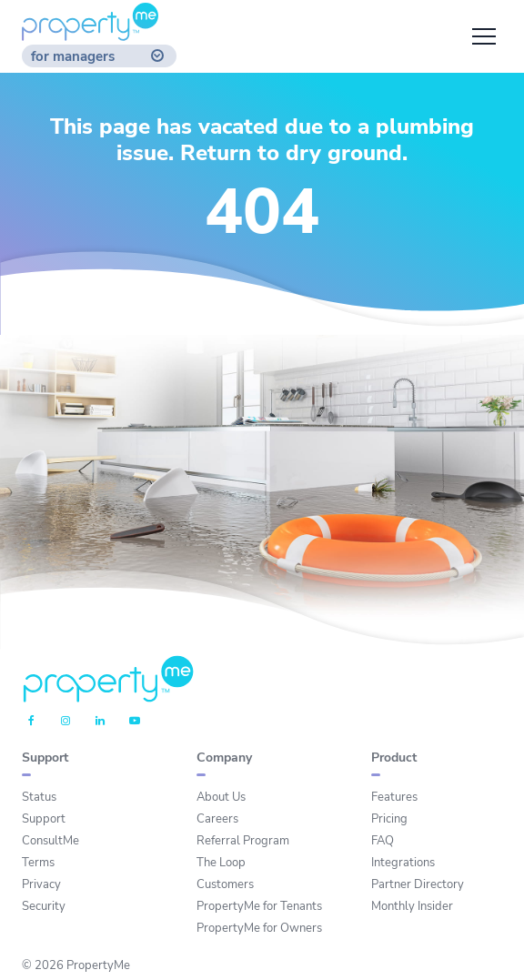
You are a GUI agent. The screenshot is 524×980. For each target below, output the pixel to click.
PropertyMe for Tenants (259, 906)
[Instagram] (65, 722)
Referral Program (243, 841)
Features (394, 797)
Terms (38, 863)
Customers (225, 884)
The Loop (221, 863)
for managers (73, 57)
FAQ (383, 841)
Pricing (389, 819)
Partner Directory (418, 884)
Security (44, 906)
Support (44, 819)
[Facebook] (31, 722)
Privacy (41, 884)
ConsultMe (50, 841)
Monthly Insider (412, 906)
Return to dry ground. (294, 153)
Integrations (403, 863)
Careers (217, 819)
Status (39, 797)
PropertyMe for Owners (259, 928)
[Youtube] (135, 722)
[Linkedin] (100, 722)
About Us (221, 797)
